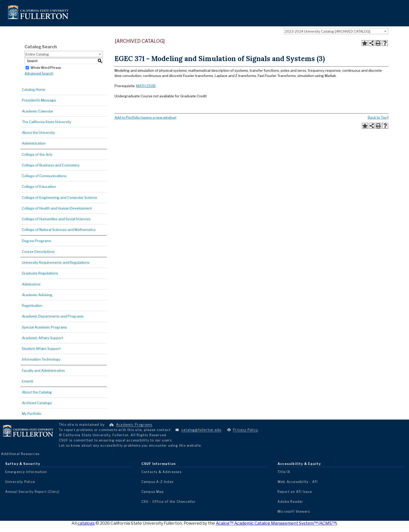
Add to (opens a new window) (145, 117)
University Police (20, 482)
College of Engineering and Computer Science (59, 198)
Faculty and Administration (43, 370)
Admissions (31, 284)
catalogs (86, 523)
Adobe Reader (290, 502)
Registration (32, 306)
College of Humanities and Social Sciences (56, 219)
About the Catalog (37, 392)
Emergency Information (26, 472)
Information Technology (41, 359)
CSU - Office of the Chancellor (169, 502)
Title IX (284, 472)
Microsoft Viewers (294, 512)
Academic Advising (37, 295)
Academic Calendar (38, 111)
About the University (38, 133)
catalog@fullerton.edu (201, 430)
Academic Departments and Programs (53, 316)
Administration (34, 143)
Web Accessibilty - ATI (298, 482)
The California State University (47, 122)
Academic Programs (134, 425)
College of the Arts (37, 154)
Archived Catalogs (37, 403)
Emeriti (28, 381)
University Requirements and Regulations (56, 262)
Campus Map (152, 492)
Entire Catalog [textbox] (37, 54)
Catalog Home (34, 89)
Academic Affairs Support (43, 338)
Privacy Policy (245, 430)
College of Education (39, 187)
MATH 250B (146, 86)
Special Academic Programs (44, 327)
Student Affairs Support (41, 349)
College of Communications (44, 176)
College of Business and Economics (51, 165)
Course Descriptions (38, 252)
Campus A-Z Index (158, 482)
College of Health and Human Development (57, 208)
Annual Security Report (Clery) (32, 492)
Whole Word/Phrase (46, 67)
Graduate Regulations (40, 273)
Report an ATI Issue (295, 492)
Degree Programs (37, 241)
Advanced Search (39, 73)
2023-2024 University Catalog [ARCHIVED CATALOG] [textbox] (327, 31)
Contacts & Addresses (161, 472)
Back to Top (377, 117)
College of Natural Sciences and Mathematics (59, 230)
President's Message (39, 100)
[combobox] (336, 31)
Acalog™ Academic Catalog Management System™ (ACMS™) (276, 523)
